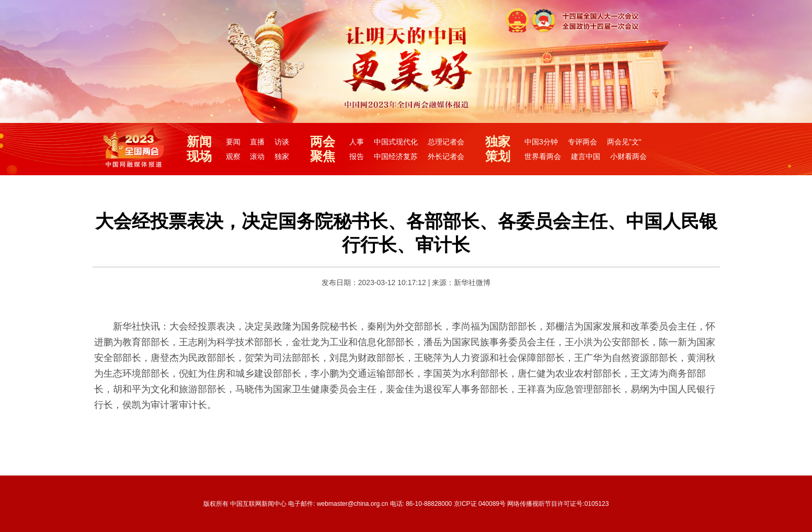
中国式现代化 (396, 142)
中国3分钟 (541, 142)
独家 (282, 156)
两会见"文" (624, 142)
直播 (257, 142)
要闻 (233, 142)
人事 (357, 142)
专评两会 (582, 142)
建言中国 (586, 156)
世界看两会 (543, 156)
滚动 (257, 156)
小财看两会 (628, 156)
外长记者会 (446, 156)
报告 (357, 156)
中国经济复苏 (396, 156)
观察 (233, 156)
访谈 (282, 142)
